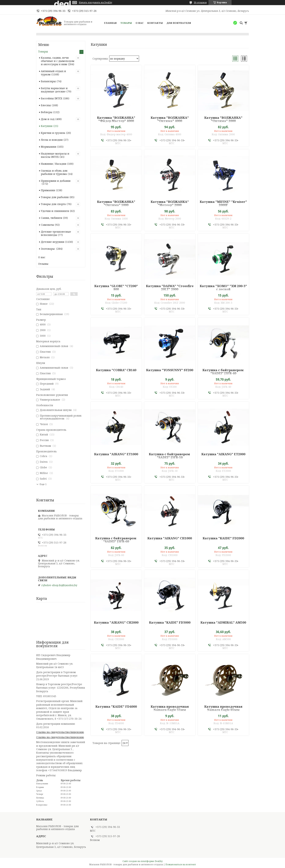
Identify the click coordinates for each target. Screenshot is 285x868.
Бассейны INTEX (52, 98)
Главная (110, 23)
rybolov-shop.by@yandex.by (59, 585)
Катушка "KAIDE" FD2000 (223, 538)
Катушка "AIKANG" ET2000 (223, 454)
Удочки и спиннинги (55, 211)
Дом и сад (48, 119)
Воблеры (47, 112)
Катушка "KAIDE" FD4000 (116, 707)
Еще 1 (43, 484)
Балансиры (48, 81)
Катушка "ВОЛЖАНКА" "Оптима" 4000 (170, 119)
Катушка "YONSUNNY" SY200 (170, 370)
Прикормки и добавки (56, 181)
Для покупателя (179, 23)
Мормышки (49, 147)
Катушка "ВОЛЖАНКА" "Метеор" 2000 (170, 203)
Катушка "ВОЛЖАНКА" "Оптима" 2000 (223, 119)
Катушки (47, 126)
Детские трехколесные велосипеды (56, 233)
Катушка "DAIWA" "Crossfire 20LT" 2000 (170, 288)
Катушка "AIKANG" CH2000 (116, 622)
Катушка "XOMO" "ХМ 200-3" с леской (223, 288)
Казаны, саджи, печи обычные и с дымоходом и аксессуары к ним (58, 61)
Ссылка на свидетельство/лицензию (60, 732)
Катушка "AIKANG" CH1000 (170, 538)
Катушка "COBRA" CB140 (116, 370)
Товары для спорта (53, 204)
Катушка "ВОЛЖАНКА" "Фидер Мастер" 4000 (116, 119)
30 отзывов (200, 2)
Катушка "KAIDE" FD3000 (170, 622)
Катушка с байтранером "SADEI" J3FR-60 (116, 540)
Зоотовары (48, 249)
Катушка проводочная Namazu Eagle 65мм (223, 708)
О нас (140, 23)
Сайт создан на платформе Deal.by (143, 861)
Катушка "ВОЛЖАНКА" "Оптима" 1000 (116, 203)
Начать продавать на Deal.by (96, 3)
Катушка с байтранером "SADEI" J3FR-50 (170, 456)
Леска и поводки (52, 140)
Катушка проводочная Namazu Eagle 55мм (170, 708)
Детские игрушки (53, 242)
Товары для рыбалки (55, 197)
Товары (126, 23)
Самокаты (47, 225)
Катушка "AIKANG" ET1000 (116, 454)
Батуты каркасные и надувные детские (54, 90)
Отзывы (43, 264)
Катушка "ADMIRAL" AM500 (223, 622)
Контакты (155, 23)
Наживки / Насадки (54, 164)
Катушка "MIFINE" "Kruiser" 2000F (223, 203)
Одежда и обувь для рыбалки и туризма (54, 172)
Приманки (48, 190)
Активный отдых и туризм (53, 73)
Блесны (46, 105)
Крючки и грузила (53, 133)
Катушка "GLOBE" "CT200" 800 (116, 288)
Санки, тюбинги (52, 218)
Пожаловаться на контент (181, 864)
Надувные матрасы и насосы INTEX (55, 155)
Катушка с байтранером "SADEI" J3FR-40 (223, 372)
